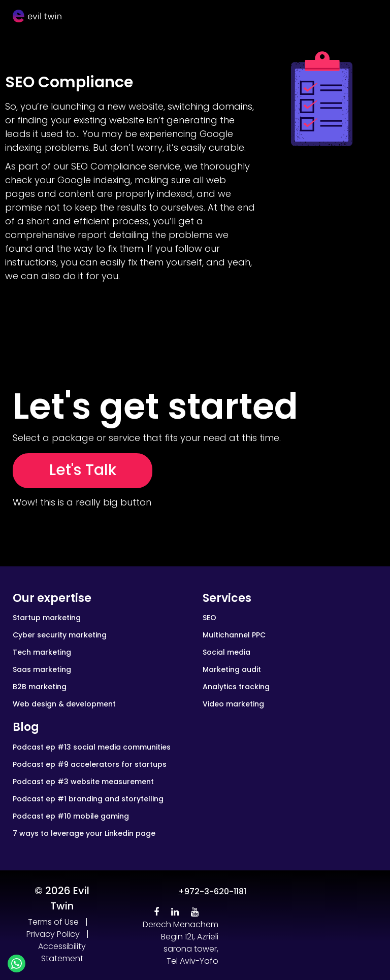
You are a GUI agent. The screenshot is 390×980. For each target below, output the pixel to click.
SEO (209, 618)
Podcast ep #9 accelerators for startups (90, 764)
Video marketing (233, 704)
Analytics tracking (236, 687)
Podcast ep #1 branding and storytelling (88, 799)
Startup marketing (47, 618)
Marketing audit (232, 669)
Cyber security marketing (60, 635)
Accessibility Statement (62, 952)
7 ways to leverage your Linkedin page (84, 833)
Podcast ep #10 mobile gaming (71, 816)
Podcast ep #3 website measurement (83, 782)
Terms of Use (53, 922)
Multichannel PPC (234, 635)
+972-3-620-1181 (212, 891)
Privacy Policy (53, 934)
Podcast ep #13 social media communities (92, 747)
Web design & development (64, 704)
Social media (226, 652)
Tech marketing (42, 652)
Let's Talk (83, 470)
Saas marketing (42, 669)
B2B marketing (40, 687)
